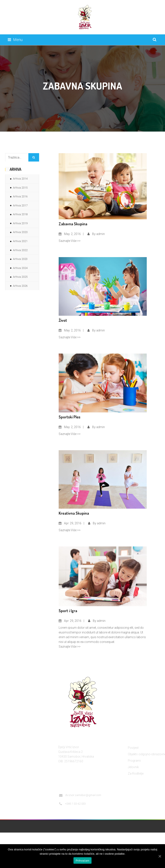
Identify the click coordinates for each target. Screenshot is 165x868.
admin (101, 234)
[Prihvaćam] (160, 856)
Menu (15, 40)
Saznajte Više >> (70, 241)
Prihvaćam (82, 861)
